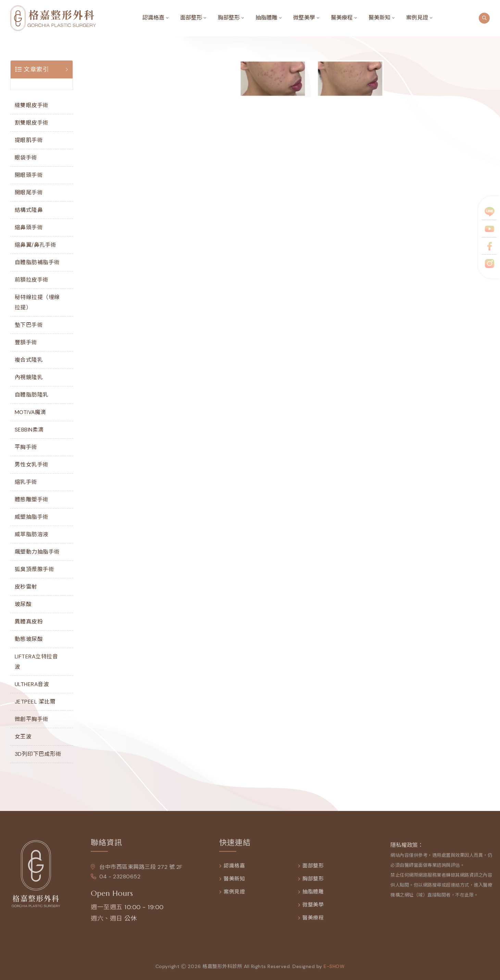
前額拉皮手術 (32, 280)
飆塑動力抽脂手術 (37, 552)
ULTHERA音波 (32, 684)
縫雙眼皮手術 (32, 105)
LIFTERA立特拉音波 (36, 662)
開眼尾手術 (29, 192)
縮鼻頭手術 (29, 227)
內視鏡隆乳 (29, 377)
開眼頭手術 (29, 175)
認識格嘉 (153, 18)
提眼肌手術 (29, 140)
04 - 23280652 (116, 880)
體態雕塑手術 (32, 499)
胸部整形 (229, 18)
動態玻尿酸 (29, 639)
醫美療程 (342, 18)
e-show (334, 970)
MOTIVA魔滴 (30, 412)
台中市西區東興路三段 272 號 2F (137, 871)
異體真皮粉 (29, 622)
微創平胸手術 (32, 719)
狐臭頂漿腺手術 (35, 569)
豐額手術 (26, 342)
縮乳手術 (26, 482)
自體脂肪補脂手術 (37, 262)
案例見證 (417, 18)
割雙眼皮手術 (32, 123)
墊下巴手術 (29, 325)
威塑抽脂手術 (32, 517)
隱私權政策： (407, 849)
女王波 (23, 737)
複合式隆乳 (29, 360)
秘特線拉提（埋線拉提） (37, 302)
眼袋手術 (26, 158)
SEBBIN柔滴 (29, 430)
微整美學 (304, 18)
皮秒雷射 (26, 587)
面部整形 (191, 18)
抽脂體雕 (266, 18)
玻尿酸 (23, 604)
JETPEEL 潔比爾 (35, 702)
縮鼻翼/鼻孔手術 (36, 245)
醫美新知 (379, 18)
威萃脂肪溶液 (32, 534)
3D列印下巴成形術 (38, 754)
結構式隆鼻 (29, 210)
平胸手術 (26, 447)
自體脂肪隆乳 (32, 395)
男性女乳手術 (32, 465)
